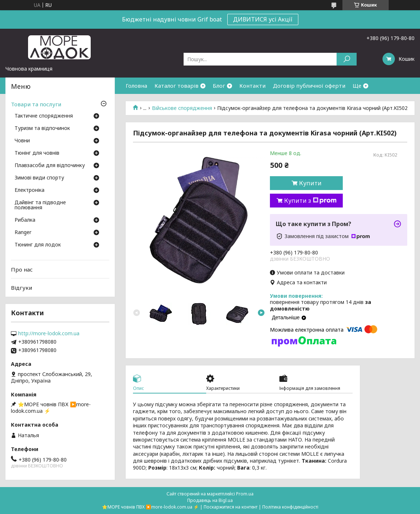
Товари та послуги (36, 104)
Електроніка (30, 190)
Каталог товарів (176, 86)
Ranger (23, 233)
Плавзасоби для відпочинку (50, 166)
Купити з (310, 201)
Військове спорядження (182, 108)
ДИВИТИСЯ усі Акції (263, 19)
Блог (219, 86)
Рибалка (25, 220)
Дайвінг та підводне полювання (40, 205)
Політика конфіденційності (290, 507)
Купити (310, 183)
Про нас (22, 269)
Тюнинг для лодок (38, 245)
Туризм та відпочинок (42, 128)
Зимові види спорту (39, 178)
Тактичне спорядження (44, 116)
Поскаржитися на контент (231, 507)
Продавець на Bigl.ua (210, 500)
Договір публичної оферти (309, 86)
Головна (136, 86)
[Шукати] (347, 59)
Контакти (252, 86)
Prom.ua (245, 494)
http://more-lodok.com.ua (49, 333)
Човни (22, 141)
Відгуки (21, 288)
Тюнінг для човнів (37, 153)
